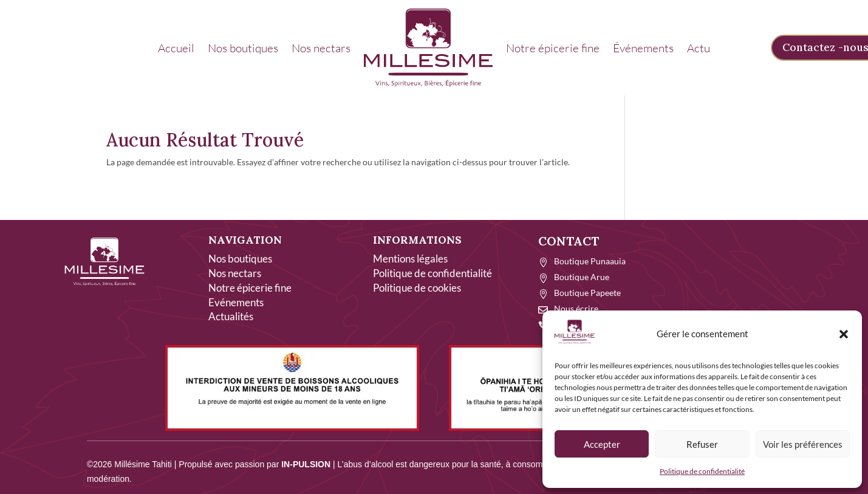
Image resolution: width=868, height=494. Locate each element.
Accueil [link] (176, 48)
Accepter (602, 444)
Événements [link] (643, 48)
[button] (844, 334)
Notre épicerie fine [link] (553, 48)
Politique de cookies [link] (417, 288)
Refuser (702, 444)
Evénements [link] (236, 302)
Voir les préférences (803, 444)
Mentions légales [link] (410, 259)
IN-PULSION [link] (306, 464)
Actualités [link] (231, 316)
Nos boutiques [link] (243, 48)
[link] (428, 48)
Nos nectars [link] (321, 48)
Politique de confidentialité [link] (702, 471)
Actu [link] (699, 48)
